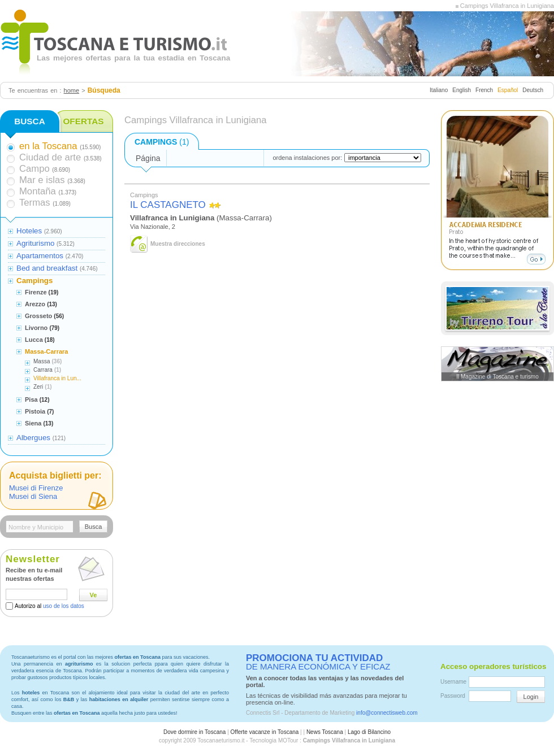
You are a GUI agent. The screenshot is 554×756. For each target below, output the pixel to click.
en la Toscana (48, 146)
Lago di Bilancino (369, 732)
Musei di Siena (33, 496)
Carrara (43, 370)
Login (531, 697)
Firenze (36, 292)
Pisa (31, 399)
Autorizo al (49, 606)
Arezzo (35, 304)
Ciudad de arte (50, 157)
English (462, 90)
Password (453, 696)
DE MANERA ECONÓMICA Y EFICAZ (318, 662)
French (484, 90)
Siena (33, 423)
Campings (34, 281)
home (72, 90)
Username (453, 682)
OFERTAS (83, 121)
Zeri (38, 387)
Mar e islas (42, 180)
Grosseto (38, 316)
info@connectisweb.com (387, 713)
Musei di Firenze (36, 488)
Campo (34, 169)
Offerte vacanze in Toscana (265, 732)
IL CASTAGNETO (168, 205)
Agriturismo (35, 243)
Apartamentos (40, 256)
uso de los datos (64, 606)
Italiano (439, 90)
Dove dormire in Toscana (194, 732)
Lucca (34, 340)
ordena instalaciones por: (307, 158)
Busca (94, 527)
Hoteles (29, 231)
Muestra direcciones (178, 244)
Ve (94, 595)
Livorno (36, 328)
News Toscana (325, 732)
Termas (35, 203)
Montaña (38, 191)
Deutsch (533, 90)
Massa (42, 361)
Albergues (33, 438)
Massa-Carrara (46, 351)
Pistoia (35, 411)
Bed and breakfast (47, 268)
